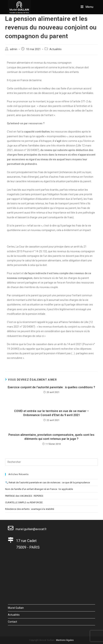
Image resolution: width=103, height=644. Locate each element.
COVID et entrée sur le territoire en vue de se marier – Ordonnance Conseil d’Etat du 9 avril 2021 (51, 413)
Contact (12, 622)
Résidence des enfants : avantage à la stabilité (30, 509)
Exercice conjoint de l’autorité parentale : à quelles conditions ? (51, 387)
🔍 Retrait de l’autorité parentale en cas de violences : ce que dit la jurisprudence (47, 482)
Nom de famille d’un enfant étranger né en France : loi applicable (39, 489)
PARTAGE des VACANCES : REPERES (24, 496)
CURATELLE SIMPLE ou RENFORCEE (24, 502)
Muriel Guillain (16, 608)
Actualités (56, 49)
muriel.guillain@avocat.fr (27, 529)
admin (14, 49)
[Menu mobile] (87, 7)
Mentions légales (65, 640)
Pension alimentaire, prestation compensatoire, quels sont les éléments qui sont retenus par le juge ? (51, 437)
